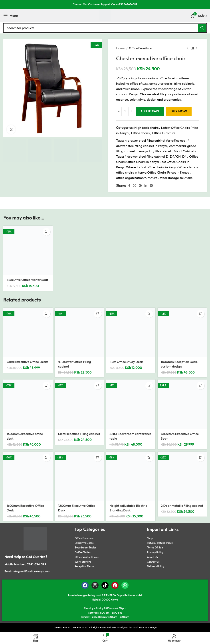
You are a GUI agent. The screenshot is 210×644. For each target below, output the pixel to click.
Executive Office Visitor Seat (28, 280)
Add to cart (150, 111)
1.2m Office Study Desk (126, 362)
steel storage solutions (176, 178)
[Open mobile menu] (11, 16)
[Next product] (197, 48)
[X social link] (135, 186)
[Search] (105, 28)
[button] (47, 232)
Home (121, 48)
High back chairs (146, 128)
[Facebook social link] (129, 186)
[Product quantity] (125, 111)
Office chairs (141, 133)
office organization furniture (137, 178)
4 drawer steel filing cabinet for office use (155, 140)
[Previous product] (188, 48)
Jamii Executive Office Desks (28, 362)
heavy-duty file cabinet (154, 151)
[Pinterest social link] (140, 186)
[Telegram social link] (151, 186)
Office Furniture (140, 48)
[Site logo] (105, 15)
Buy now (179, 111)
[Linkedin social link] (146, 186)
